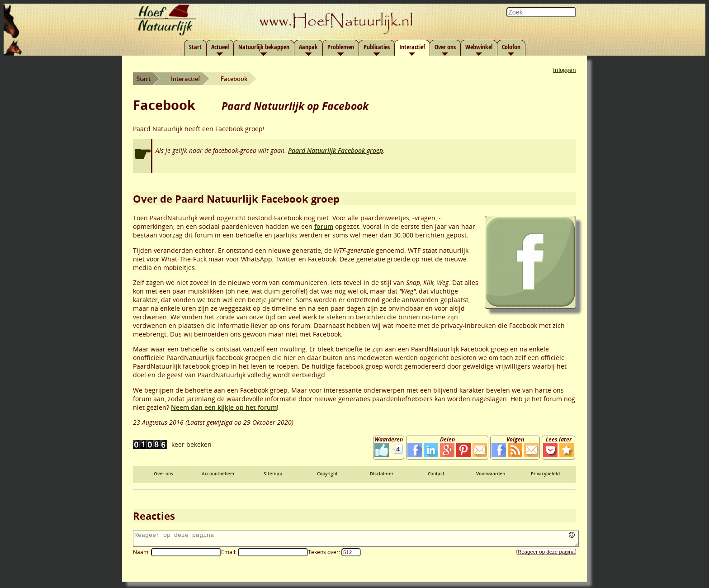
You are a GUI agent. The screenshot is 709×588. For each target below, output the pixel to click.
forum (324, 226)
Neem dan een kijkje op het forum (224, 407)
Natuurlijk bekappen (264, 47)
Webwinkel (479, 47)
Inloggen (565, 70)
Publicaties (377, 47)
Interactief (412, 47)
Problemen (341, 47)
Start (195, 47)
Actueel (220, 47)
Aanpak (308, 47)
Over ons (445, 47)
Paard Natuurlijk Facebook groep (336, 150)
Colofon (511, 47)
